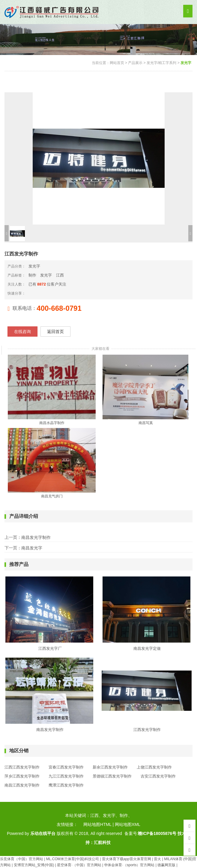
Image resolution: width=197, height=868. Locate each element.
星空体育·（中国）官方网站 (79, 865)
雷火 (157, 859)
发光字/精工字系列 (161, 63)
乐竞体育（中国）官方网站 (22, 859)
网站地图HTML (97, 824)
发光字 (186, 63)
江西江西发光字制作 (22, 767)
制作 (32, 275)
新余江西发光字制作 (110, 767)
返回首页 (55, 332)
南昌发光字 (32, 548)
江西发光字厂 (50, 648)
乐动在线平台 (43, 833)
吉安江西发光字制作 (158, 776)
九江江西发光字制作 (66, 776)
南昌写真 (146, 423)
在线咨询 (22, 332)
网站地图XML (128, 824)
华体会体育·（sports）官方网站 (129, 865)
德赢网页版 (166, 865)
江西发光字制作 (147, 730)
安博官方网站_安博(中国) (34, 865)
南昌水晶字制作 (52, 423)
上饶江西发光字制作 (154, 767)
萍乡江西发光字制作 (22, 776)
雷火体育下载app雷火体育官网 (127, 859)
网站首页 (117, 63)
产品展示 (135, 63)
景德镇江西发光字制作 (112, 776)
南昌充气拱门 (52, 496)
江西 (60, 275)
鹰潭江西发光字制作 (66, 785)
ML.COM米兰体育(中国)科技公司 (73, 859)
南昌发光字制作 (36, 537)
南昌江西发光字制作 (22, 785)
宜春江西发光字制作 (66, 767)
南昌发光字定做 (147, 648)
